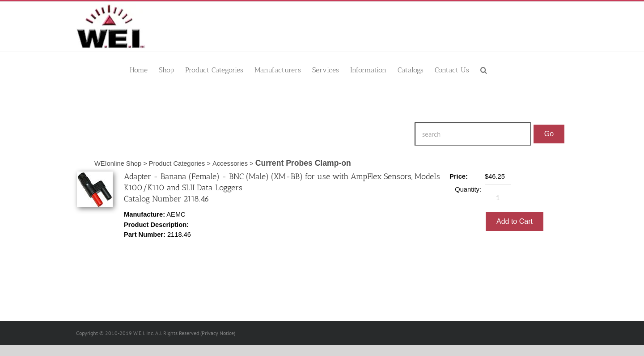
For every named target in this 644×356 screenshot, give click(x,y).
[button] (484, 69)
